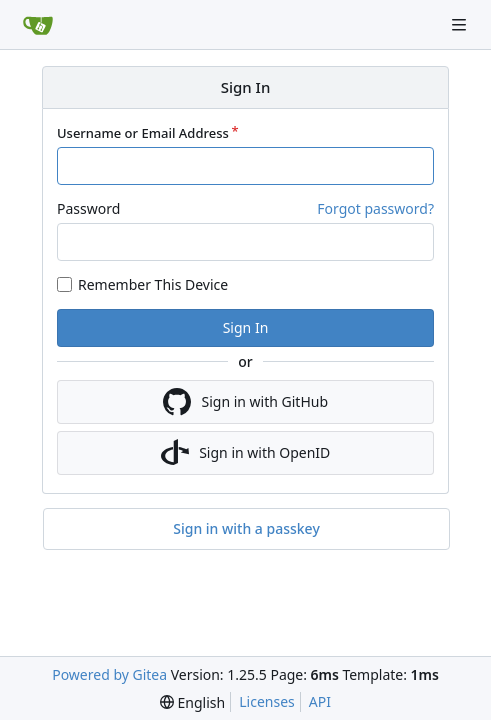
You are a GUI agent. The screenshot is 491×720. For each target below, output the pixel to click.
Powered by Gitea (109, 674)
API (320, 701)
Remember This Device (153, 284)
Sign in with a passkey (246, 529)
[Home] (38, 25)
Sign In (246, 327)
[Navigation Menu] (461, 24)
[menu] (192, 702)
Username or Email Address (143, 133)
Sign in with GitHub (245, 402)
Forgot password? (375, 208)
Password (88, 208)
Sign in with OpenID (246, 453)
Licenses (267, 701)
